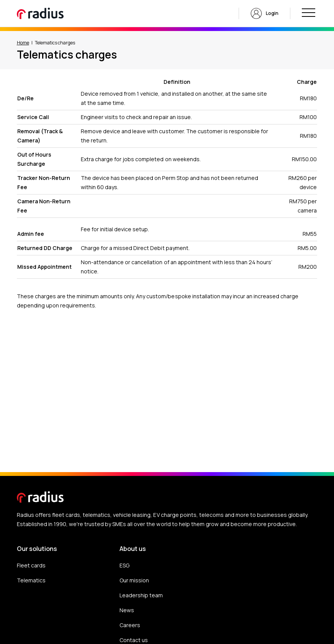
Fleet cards (31, 565)
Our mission (134, 580)
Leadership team (141, 595)
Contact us (134, 640)
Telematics (31, 580)
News (127, 610)
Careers (130, 625)
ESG (124, 565)
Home (23, 43)
